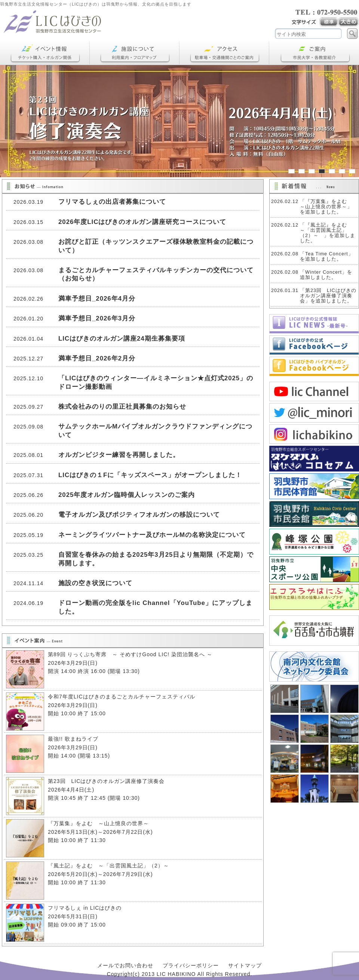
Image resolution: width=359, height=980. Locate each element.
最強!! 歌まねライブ (73, 739)
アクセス (224, 53)
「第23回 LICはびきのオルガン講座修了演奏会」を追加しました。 (328, 296)
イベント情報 (45, 53)
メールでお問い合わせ (125, 965)
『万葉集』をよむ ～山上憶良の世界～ (98, 823)
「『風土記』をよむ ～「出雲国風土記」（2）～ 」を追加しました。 (328, 233)
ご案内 (314, 53)
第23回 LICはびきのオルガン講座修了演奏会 (106, 781)
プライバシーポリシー (191, 965)
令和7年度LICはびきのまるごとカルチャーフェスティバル (122, 697)
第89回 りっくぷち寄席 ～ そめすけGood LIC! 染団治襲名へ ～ (130, 654)
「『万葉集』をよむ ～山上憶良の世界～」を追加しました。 (326, 207)
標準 (329, 22)
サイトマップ (245, 965)
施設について (135, 53)
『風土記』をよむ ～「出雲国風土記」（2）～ (111, 866)
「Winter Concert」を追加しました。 (326, 275)
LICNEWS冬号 (314, 324)
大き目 (349, 22)
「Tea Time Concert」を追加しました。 (327, 256)
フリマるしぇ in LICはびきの (85, 908)
